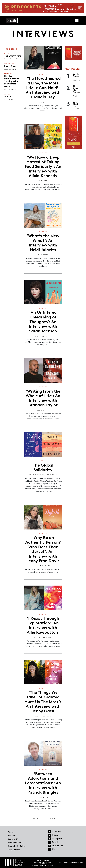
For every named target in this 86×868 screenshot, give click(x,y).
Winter (8, 96)
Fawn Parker (43, 102)
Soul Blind (75, 103)
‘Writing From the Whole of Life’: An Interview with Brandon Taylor (43, 398)
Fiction (8, 54)
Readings (8, 74)
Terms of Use (14, 850)
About (11, 832)
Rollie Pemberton (37, 475)
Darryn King (43, 797)
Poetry (7, 94)
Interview (43, 74)
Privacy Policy (14, 842)
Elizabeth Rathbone (43, 637)
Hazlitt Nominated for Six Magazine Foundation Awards (12, 81)
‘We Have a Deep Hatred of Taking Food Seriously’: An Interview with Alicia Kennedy (43, 166)
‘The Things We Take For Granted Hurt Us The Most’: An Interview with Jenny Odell (43, 701)
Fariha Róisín (51, 475)
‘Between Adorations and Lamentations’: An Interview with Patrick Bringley (43, 783)
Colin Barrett (43, 410)
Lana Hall (75, 96)
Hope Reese (43, 255)
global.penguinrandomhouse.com (70, 862)
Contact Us (13, 839)
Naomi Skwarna (11, 59)
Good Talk (43, 461)
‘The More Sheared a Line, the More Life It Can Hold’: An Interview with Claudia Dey (43, 87)
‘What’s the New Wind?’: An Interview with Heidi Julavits (43, 242)
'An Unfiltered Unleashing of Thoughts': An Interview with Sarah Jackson (43, 321)
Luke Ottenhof (11, 69)
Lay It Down (11, 66)
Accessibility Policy (17, 846)
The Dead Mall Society (77, 89)
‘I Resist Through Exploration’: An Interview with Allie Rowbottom (43, 625)
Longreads (9, 64)
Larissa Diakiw (76, 108)
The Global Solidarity (43, 467)
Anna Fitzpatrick (43, 336)
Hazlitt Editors (11, 89)
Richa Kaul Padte (43, 716)
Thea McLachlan (43, 566)
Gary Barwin (10, 99)
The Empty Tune (13, 56)
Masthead (12, 835)
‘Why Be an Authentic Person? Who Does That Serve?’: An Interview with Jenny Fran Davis (43, 549)
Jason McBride (43, 181)
